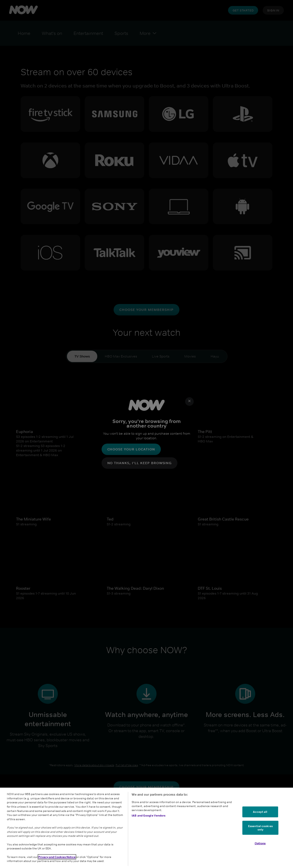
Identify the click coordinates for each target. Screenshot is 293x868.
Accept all (260, 812)
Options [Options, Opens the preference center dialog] (260, 843)
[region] (146, 828)
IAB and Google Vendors (149, 815)
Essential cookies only (260, 828)
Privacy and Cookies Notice (57, 857)
